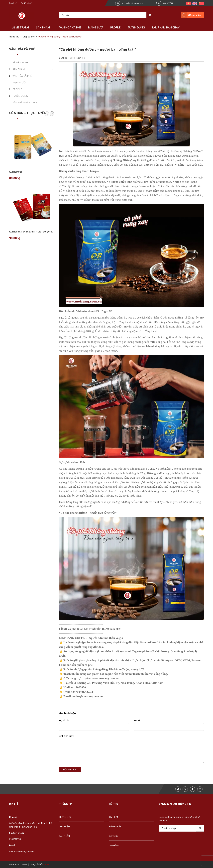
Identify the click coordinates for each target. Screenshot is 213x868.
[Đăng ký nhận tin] (200, 828)
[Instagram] (185, 789)
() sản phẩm (192, 15)
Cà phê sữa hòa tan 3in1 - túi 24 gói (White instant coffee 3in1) (43, 232)
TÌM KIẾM (113, 817)
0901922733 (168, 3)
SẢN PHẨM (44, 27)
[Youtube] (200, 789)
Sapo (46, 864)
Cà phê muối (15, 172)
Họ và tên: (64, 720)
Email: (137, 720)
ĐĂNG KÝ (113, 836)
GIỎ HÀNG (114, 845)
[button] (52, 114)
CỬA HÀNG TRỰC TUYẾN (28, 113)
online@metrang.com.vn (133, 3)
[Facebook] (193, 789)
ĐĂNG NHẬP (115, 826)
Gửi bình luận (70, 769)
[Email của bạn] (181, 828)
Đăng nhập (26, 3)
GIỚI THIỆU (64, 826)
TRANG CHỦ (65, 817)
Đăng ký (13, 3)
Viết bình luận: (66, 736)
